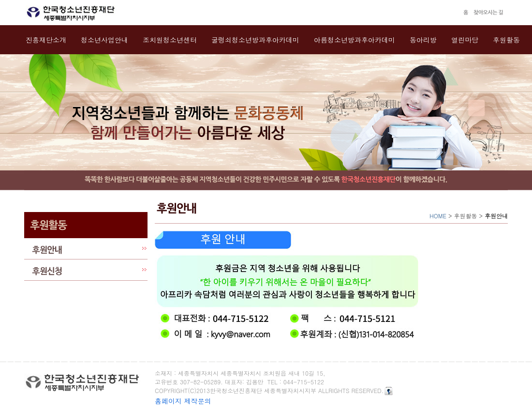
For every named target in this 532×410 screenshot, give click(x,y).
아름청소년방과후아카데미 (355, 40)
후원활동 (506, 40)
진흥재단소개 (46, 40)
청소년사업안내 (104, 40)
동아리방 (423, 40)
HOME (438, 216)
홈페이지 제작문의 (183, 401)
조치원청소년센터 (170, 40)
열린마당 (465, 40)
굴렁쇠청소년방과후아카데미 (255, 40)
